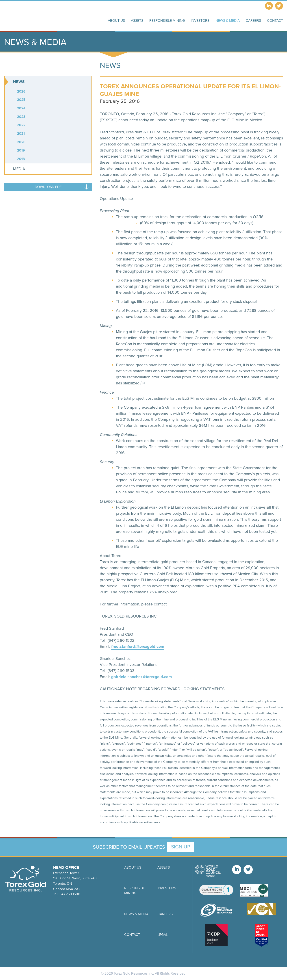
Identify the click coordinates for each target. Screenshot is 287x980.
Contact (132, 935)
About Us (133, 867)
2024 (21, 108)
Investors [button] (200, 21)
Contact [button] (275, 21)
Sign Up (181, 847)
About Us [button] (116, 21)
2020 (21, 142)
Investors (167, 888)
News (19, 82)
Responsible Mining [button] (167, 21)
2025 (21, 100)
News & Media (136, 914)
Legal (163, 935)
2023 (21, 117)
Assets (164, 867)
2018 (21, 159)
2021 (21, 133)
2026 (21, 91)
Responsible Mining (135, 891)
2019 (21, 150)
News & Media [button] (228, 21)
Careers (253, 21)
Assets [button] (137, 21)
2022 (21, 125)
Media (19, 169)
